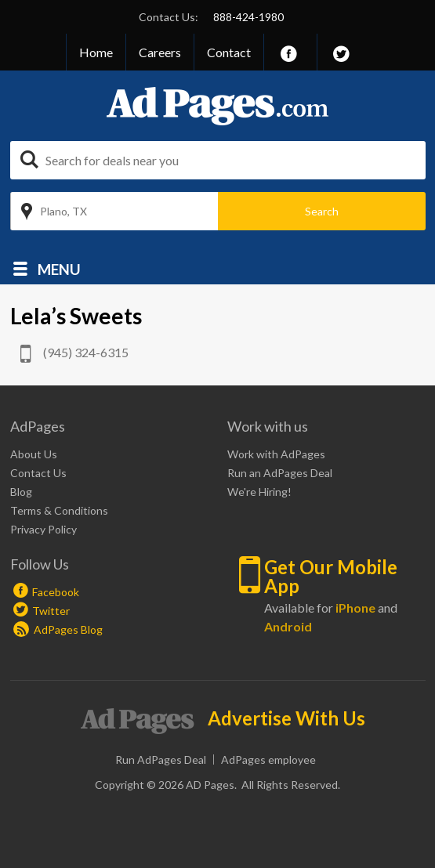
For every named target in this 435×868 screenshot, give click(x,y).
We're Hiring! (259, 492)
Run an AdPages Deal (280, 473)
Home (96, 52)
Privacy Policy (43, 529)
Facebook (56, 592)
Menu (59, 268)
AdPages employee (268, 759)
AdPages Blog (58, 629)
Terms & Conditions (59, 510)
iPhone (355, 608)
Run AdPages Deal (161, 759)
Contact (229, 52)
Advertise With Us (286, 718)
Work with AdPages (276, 454)
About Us (34, 454)
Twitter (51, 611)
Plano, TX (63, 211)
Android (288, 626)
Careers (160, 52)
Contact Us (38, 473)
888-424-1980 (248, 17)
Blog (21, 492)
